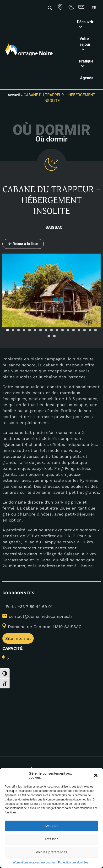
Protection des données (73, 862)
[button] (96, 775)
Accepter (51, 826)
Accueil (14, 95)
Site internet (18, 638)
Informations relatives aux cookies (34, 862)
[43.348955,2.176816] (51, 706)
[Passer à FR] (94, 8)
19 (54, 336)
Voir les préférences (51, 852)
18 (49, 336)
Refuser (51, 839)
